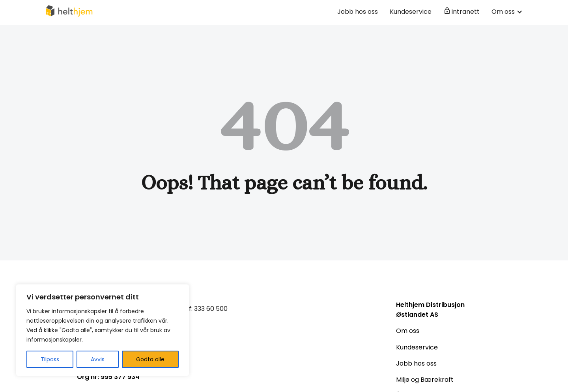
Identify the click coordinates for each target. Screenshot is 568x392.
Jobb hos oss (358, 12)
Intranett (465, 12)
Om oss (408, 331)
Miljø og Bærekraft (425, 380)
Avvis (98, 359)
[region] (103, 330)
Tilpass (50, 359)
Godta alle (150, 359)
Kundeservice (411, 12)
